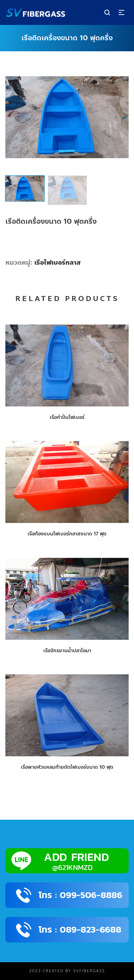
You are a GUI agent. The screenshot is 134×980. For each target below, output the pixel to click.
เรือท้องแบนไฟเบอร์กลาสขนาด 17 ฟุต (67, 534)
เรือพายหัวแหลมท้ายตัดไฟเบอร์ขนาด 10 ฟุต (67, 767)
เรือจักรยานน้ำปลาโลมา (67, 651)
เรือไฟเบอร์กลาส (58, 263)
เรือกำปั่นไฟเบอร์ (67, 417)
